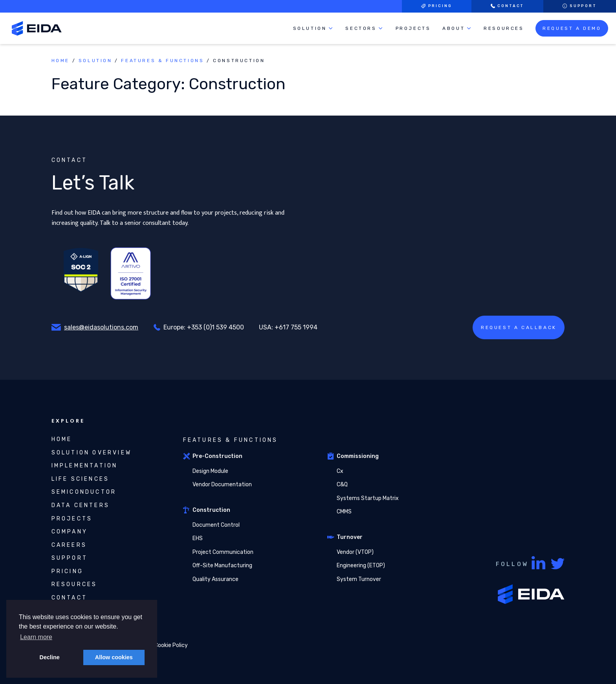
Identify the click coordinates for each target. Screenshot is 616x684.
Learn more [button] (36, 637)
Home (60, 61)
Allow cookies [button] (114, 657)
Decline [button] (50, 657)
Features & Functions (162, 61)
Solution (95, 61)
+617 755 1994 (296, 327)
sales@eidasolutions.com (101, 327)
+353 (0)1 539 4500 (215, 327)
